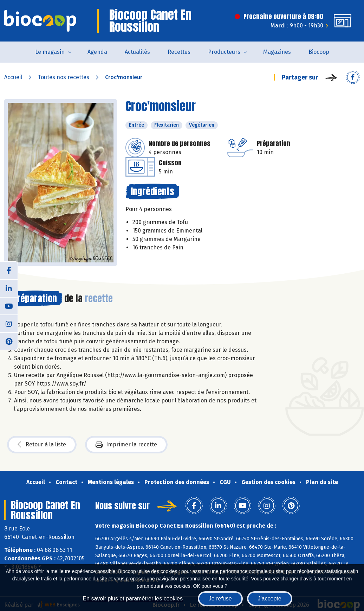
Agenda (97, 52)
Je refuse (220, 599)
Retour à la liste (42, 445)
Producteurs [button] (224, 52)
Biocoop (319, 52)
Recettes (179, 52)
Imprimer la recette (126, 445)
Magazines (277, 52)
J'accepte (270, 599)
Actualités (137, 52)
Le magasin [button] (50, 52)
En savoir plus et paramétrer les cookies (133, 599)
